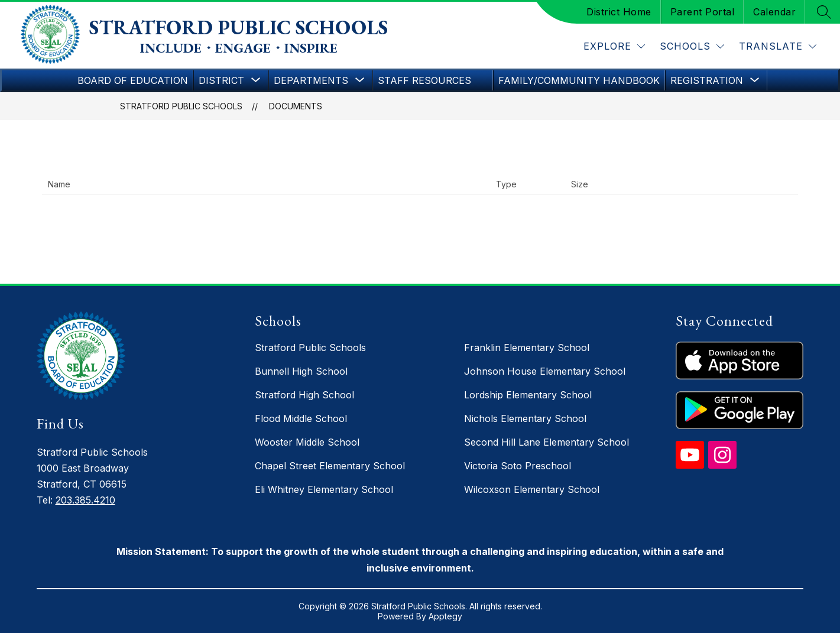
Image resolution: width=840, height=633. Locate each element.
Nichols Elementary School (525, 418)
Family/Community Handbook (579, 80)
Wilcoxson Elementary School (532, 489)
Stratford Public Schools (181, 106)
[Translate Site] (778, 46)
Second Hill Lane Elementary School (547, 442)
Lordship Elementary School (528, 395)
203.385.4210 (85, 500)
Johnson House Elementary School (545, 371)
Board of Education (133, 80)
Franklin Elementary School (527, 348)
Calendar (774, 12)
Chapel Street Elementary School (330, 466)
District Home (619, 12)
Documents (296, 106)
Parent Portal (703, 12)
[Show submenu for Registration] (707, 80)
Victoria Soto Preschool (518, 466)
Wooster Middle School (307, 442)
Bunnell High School (301, 371)
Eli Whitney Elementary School (324, 489)
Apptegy (445, 616)
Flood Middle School (301, 418)
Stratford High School (304, 395)
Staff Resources (424, 80)
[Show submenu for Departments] (311, 80)
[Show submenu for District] (221, 80)
